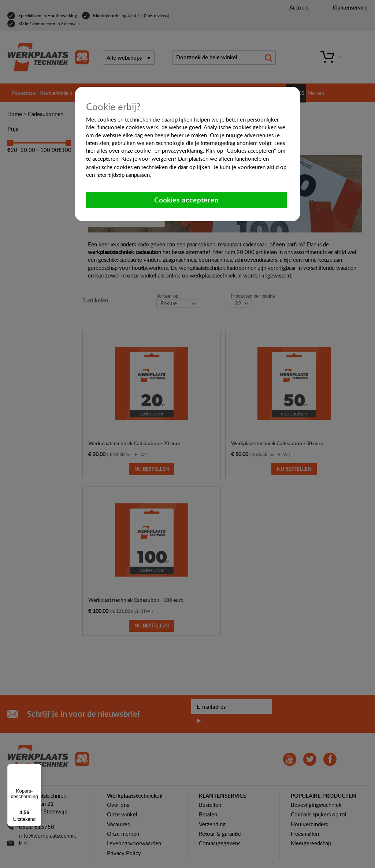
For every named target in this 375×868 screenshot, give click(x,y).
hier (91, 150)
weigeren (163, 159)
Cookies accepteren (186, 200)
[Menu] (37, 768)
